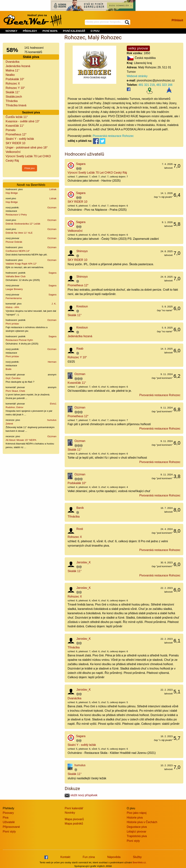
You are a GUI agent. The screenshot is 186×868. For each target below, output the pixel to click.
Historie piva (135, 818)
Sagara (52, 273)
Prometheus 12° (16, 134)
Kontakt (65, 857)
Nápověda (114, 857)
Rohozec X (13, 84)
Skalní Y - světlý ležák (20, 139)
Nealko (10, 75)
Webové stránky (137, 76)
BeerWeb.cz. (139, 862)
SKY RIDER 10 (15, 143)
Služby (137, 857)
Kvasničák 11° (15, 126)
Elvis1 (53, 404)
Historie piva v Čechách (142, 822)
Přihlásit (177, 20)
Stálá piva (31, 57)
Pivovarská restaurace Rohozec (113, 136)
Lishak (53, 189)
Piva (6, 818)
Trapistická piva (137, 836)
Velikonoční (13, 152)
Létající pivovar (137, 832)
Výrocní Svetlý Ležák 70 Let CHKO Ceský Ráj (97, 173)
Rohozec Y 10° (15, 88)
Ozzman (52, 208)
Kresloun (82, 306)
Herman (52, 362)
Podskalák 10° (15, 79)
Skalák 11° (13, 92)
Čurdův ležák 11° (17, 117)
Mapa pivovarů (74, 819)
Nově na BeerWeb (31, 185)
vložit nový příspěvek (81, 795)
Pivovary (8, 813)
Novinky (70, 813)
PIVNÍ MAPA (50, 31)
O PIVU (95, 31)
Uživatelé (9, 822)
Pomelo (11, 130)
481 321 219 (146, 85)
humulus (52, 420)
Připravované (11, 827)
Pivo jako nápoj (137, 813)
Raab (80, 349)
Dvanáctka (13, 62)
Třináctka (12, 101)
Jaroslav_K (83, 562)
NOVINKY (11, 31)
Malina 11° (13, 70)
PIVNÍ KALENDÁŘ (74, 31)
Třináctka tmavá (16, 105)
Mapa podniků (74, 824)
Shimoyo (82, 251)
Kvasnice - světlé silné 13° (23, 121)
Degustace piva (137, 827)
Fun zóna (89, 857)
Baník (80, 508)
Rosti (80, 529)
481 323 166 (164, 85)
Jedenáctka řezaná (18, 66)
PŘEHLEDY (30, 31)
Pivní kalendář (74, 808)
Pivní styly (9, 832)
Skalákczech (14, 97)
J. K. (54, 304)
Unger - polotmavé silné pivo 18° (27, 148)
